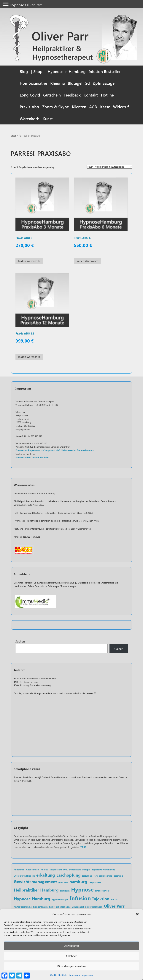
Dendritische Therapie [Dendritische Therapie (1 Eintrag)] (80, 870)
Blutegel (75, 83)
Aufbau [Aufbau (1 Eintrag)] (44, 870)
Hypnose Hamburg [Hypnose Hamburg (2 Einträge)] (32, 899)
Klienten (79, 107)
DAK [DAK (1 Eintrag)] (65, 870)
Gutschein (52, 95)
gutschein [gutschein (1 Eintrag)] (63, 883)
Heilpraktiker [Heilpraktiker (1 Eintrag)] (95, 883)
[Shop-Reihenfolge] (109, 167)
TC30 (83, 848)
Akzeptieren (71, 946)
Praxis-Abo (29, 107)
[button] (137, 914)
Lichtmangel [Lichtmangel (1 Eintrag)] (78, 907)
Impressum (74, 975)
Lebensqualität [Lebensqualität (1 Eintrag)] (63, 907)
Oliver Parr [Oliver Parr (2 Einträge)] (114, 907)
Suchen (20, 642)
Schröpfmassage (100, 83)
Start (13, 136)
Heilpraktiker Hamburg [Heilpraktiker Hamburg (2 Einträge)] (36, 890)
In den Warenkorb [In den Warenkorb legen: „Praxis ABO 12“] (29, 357)
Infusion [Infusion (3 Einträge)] (80, 899)
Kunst (48, 119)
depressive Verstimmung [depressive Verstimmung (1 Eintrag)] (103, 870)
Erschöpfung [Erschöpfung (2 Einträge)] (69, 876)
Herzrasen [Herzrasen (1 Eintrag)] (65, 891)
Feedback (72, 95)
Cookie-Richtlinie (59, 975)
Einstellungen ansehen (71, 966)
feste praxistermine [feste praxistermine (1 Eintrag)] (103, 876)
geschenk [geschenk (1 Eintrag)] (118, 876)
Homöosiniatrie (33, 83)
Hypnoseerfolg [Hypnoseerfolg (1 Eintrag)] (102, 891)
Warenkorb (30, 119)
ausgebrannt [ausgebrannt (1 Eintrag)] (56, 870)
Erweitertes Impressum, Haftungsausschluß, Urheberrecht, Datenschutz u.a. (55, 451)
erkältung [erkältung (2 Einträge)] (46, 876)
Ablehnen (71, 956)
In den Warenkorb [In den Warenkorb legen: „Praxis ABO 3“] (29, 261)
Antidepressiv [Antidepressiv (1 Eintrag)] (33, 870)
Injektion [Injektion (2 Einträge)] (101, 899)
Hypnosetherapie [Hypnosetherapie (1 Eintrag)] (60, 900)
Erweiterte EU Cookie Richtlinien (32, 458)
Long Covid (30, 95)
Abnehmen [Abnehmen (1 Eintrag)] (19, 870)
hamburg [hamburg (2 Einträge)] (78, 882)
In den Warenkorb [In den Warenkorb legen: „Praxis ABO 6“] (87, 261)
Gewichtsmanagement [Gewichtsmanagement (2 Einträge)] (35, 882)
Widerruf (121, 107)
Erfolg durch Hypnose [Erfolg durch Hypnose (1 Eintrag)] (24, 876)
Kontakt (91, 95)
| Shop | (38, 71)
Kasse (105, 107)
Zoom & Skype (56, 107)
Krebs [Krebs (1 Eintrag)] (52, 907)
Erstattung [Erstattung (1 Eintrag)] (87, 876)
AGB (93, 107)
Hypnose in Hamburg (67, 71)
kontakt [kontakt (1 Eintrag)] (115, 900)
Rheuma (58, 83)
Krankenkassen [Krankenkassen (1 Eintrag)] (40, 907)
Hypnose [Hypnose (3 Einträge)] (82, 890)
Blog (24, 71)
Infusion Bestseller (105, 71)
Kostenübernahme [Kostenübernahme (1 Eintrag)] (23, 907)
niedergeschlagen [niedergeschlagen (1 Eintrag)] (94, 907)
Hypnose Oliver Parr (26, 5)
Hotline (107, 95)
